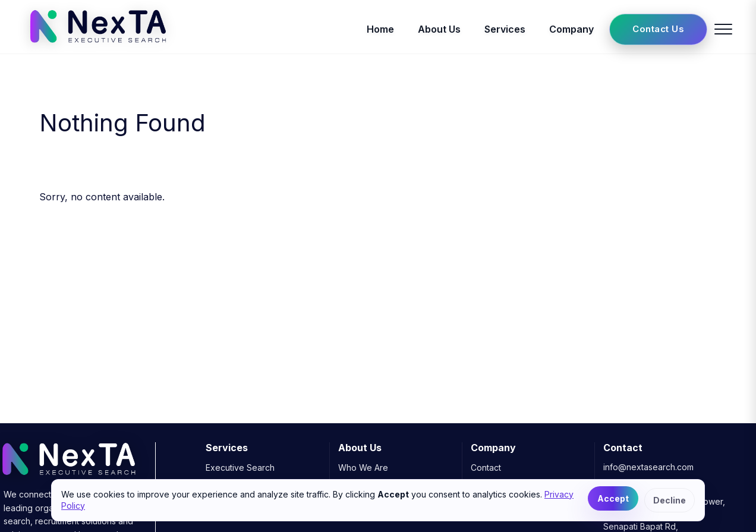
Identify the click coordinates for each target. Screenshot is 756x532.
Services (505, 29)
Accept (613, 498)
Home (380, 29)
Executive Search (240, 468)
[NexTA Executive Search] (98, 46)
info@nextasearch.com (648, 467)
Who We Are (363, 468)
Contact (486, 468)
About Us (439, 29)
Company (571, 29)
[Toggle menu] (723, 29)
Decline (670, 500)
